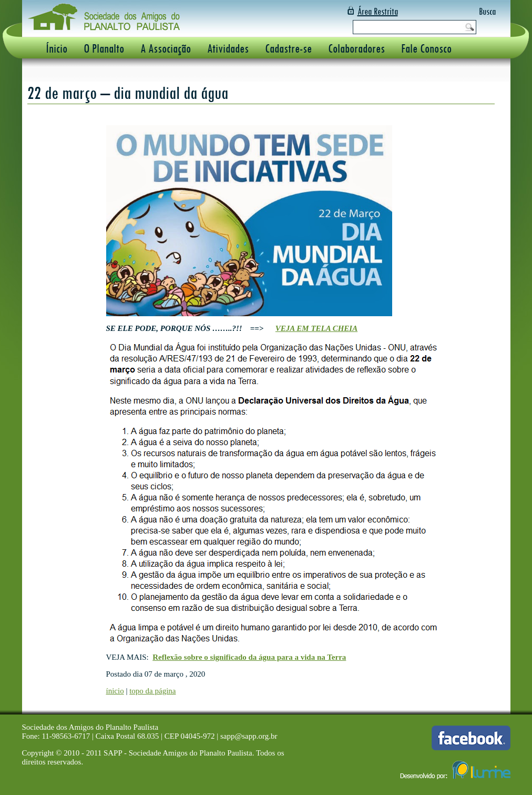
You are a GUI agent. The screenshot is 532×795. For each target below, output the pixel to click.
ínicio (115, 691)
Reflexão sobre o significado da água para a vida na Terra (249, 657)
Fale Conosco (426, 48)
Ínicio (57, 48)
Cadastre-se (288, 48)
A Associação (166, 48)
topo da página (152, 691)
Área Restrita (378, 11)
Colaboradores (356, 48)
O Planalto (104, 48)
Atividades (228, 48)
